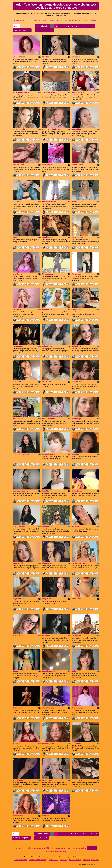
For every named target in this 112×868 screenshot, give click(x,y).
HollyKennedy (77, 202)
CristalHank (17, 708)
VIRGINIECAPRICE (79, 563)
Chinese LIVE (53, 20)
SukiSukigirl (77, 129)
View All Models (43, 26)
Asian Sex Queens (20, 20)
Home (17, 26)
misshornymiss (19, 57)
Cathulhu (46, 816)
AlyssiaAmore (18, 780)
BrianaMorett (18, 816)
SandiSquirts (47, 237)
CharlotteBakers (19, 526)
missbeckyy (47, 780)
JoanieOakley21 (49, 92)
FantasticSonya (48, 454)
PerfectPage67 (19, 419)
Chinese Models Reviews (38, 20)
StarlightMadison (49, 202)
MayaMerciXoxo (19, 599)
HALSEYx (46, 491)
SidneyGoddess (19, 563)
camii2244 (17, 382)
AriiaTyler (46, 636)
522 (47, 30)
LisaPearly (46, 382)
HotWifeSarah (77, 237)
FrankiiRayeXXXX (79, 419)
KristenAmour (77, 708)
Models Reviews (75, 20)
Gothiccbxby (77, 780)
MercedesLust (48, 274)
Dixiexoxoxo (47, 563)
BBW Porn (86, 20)
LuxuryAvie (76, 636)
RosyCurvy (76, 599)
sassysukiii (76, 743)
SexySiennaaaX (48, 671)
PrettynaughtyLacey (21, 454)
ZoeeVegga (76, 309)
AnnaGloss (76, 526)
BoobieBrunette (49, 419)
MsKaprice (76, 57)
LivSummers (18, 346)
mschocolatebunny (20, 491)
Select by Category (22, 30)
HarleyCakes (77, 491)
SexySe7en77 (48, 599)
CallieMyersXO (78, 165)
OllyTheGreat (77, 382)
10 (93, 26)
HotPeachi (17, 743)
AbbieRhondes (48, 708)
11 (37, 30)
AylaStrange (47, 309)
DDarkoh (46, 57)
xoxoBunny (17, 274)
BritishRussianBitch (21, 92)
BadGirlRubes (18, 165)
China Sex (64, 20)
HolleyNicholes (48, 743)
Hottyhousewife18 (20, 129)
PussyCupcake (78, 92)
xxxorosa (16, 202)
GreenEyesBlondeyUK (51, 129)
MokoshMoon (18, 636)
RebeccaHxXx (48, 346)
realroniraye (77, 346)
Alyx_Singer (47, 165)
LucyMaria (17, 309)
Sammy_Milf (18, 671)
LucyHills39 (47, 526)
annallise (16, 237)
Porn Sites (95, 20)
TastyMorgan (77, 274)
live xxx (92, 848)
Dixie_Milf (76, 671)
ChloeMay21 (77, 454)
